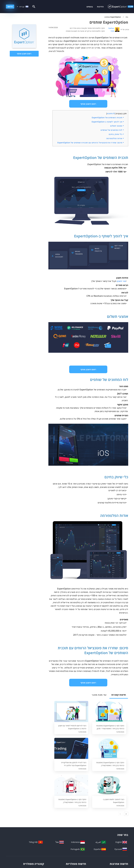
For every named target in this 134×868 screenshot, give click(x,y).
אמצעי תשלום (116, 126)
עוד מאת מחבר (99, 695)
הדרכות (100, 7)
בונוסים (90, 7)
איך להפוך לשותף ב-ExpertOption (107, 122)
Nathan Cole (111, 30)
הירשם (10, 6)
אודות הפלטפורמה (114, 138)
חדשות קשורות (119, 695)
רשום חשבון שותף (24, 54)
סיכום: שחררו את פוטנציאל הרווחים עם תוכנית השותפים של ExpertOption (90, 143)
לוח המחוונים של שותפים (111, 130)
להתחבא (111, 113)
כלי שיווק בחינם (116, 134)
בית (127, 17)
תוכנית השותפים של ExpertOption (107, 117)
